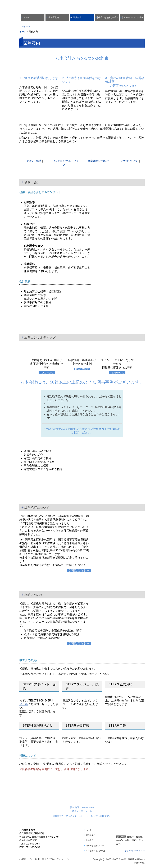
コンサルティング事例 (133, 17)
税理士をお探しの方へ (108, 17)
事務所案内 (54, 17)
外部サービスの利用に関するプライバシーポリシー (45, 859)
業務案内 (77, 17)
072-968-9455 (42, 701)
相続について (130, 161)
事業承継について (99, 161)
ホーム (27, 17)
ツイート (26, 26)
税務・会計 (34, 161)
